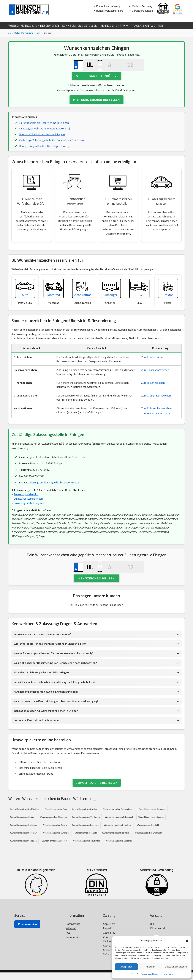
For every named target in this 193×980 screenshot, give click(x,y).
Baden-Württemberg (24, 33)
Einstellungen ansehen (176, 967)
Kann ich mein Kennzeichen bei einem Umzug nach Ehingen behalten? (55, 698)
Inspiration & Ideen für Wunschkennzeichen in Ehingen (46, 727)
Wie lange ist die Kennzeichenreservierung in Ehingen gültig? (50, 659)
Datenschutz (73, 968)
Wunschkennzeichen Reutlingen (86, 857)
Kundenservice (27, 969)
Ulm (38, 33)
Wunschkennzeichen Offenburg (118, 841)
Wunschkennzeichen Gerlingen (23, 857)
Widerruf (71, 973)
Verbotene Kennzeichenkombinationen (37, 736)
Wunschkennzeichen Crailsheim (148, 849)
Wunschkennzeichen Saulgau (151, 833)
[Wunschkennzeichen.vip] (29, 10)
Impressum (168, 974)
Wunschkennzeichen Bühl (148, 841)
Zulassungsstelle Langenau (29, 512)
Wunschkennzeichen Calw (56, 825)
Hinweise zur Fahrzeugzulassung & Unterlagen (42, 688)
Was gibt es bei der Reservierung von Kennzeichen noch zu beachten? (55, 679)
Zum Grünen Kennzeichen (156, 404)
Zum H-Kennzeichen (153, 391)
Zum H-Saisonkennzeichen (157, 422)
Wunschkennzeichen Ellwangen (53, 833)
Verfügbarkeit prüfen (96, 83)
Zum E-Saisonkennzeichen (156, 417)
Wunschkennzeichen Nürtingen (56, 849)
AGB (68, 977)
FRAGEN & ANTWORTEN (147, 26)
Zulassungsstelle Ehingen (28, 507)
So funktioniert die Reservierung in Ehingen (44, 130)
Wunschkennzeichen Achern (55, 841)
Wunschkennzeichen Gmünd (22, 833)
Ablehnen (150, 967)
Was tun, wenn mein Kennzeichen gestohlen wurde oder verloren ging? (56, 717)
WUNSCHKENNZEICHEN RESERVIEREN (34, 26)
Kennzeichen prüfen (97, 594)
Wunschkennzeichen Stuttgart (24, 849)
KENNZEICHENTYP (112, 26)
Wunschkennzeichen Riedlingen (116, 849)
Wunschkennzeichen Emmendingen (118, 825)
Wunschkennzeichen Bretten (85, 825)
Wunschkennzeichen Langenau (119, 857)
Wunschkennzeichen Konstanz (85, 841)
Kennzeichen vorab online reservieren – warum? (42, 650)
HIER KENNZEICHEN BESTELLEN (96, 106)
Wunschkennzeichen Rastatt (55, 857)
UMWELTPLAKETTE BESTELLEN (97, 799)
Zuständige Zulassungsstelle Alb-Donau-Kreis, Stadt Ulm (52, 147)
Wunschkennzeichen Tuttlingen (86, 833)
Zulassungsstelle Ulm (26, 503)
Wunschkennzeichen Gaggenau (152, 825)
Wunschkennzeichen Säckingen (24, 841)
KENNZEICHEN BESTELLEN (80, 26)
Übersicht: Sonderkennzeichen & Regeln (42, 141)
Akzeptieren (126, 967)
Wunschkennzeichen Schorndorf (119, 833)
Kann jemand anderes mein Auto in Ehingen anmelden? (46, 707)
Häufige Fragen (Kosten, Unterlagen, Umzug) (45, 153)
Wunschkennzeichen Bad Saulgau (25, 825)
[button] (187, 941)
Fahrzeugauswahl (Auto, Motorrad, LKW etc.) (44, 135)
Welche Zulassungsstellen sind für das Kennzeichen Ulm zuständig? (54, 669)
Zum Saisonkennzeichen (155, 378)
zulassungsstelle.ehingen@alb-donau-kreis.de (54, 491)
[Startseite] (9, 33)
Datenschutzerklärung (149, 974)
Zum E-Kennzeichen (153, 365)
